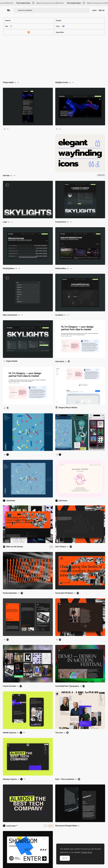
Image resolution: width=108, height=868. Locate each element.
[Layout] (80, 524)
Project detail (8, 82)
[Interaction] (28, 571)
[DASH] (28, 803)
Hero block (60, 361)
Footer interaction (10, 593)
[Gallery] (28, 664)
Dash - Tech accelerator (65, 779)
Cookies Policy (87, 852)
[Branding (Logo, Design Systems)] (28, 200)
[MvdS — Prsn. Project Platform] (28, 524)
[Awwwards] (9, 10)
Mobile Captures (10, 733)
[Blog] (80, 246)
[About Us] (80, 710)
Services (6, 175)
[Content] (80, 757)
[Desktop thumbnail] (80, 107)
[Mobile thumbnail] (28, 107)
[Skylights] (28, 339)
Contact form (61, 222)
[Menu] (28, 246)
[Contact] (80, 200)
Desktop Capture (10, 779)
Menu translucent (10, 315)
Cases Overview (9, 686)
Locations (59, 315)
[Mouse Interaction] (80, 60)
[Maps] (80, 293)
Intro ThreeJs (61, 547)
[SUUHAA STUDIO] (80, 479)
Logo (5, 222)
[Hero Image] (80, 339)
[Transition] (28, 153)
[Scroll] (28, 60)
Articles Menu (61, 268)
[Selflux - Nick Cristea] (28, 479)
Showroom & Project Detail (66, 826)
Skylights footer (62, 82)
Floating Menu (9, 268)
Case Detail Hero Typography (67, 686)
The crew (59, 733)
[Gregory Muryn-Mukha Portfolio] (80, 386)
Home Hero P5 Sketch (64, 593)
